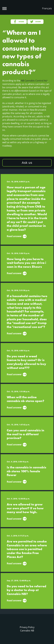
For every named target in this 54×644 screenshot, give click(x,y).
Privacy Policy (27, 627)
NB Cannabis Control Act (34, 81)
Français (47, 8)
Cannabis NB (27, 631)
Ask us (27, 163)
